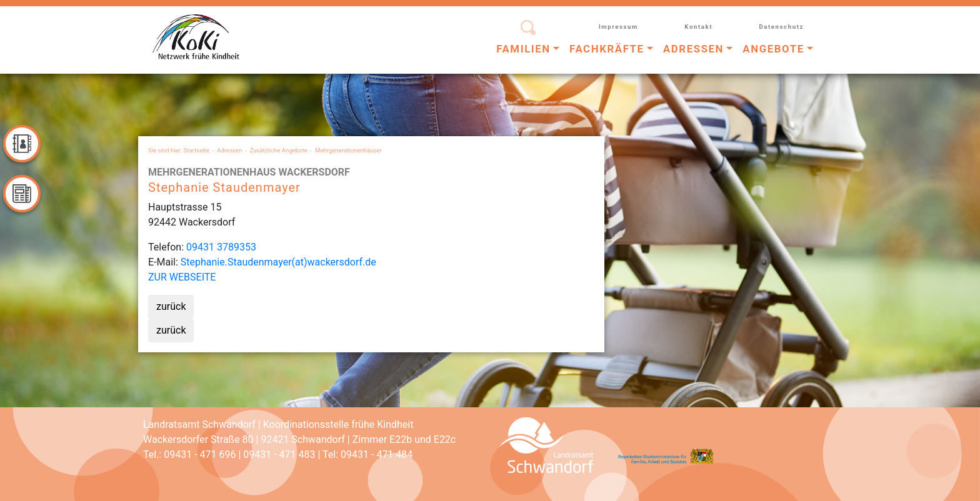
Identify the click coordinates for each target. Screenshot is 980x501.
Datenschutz (781, 27)
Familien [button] (523, 49)
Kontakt (698, 27)
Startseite (197, 150)
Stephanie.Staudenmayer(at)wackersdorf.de (278, 262)
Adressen (229, 150)
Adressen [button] (693, 49)
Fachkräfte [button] (607, 49)
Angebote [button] (773, 49)
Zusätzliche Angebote (278, 150)
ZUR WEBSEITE (182, 277)
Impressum (618, 27)
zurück (171, 306)
